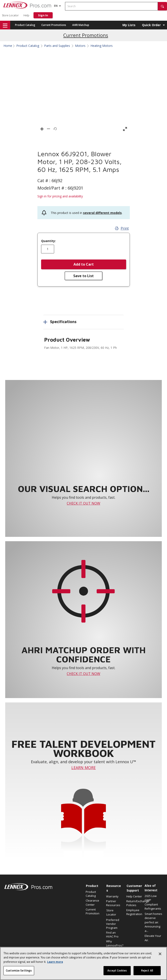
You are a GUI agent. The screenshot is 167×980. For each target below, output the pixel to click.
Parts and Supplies (57, 46)
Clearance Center (92, 902)
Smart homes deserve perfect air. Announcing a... (153, 922)
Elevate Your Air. (153, 938)
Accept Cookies (117, 970)
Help (26, 15)
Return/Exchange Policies (134, 903)
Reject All (147, 970)
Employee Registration (134, 912)
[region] (83, 963)
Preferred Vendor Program (113, 924)
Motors (80, 46)
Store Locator (10, 15)
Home (8, 46)
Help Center (134, 896)
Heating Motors (102, 46)
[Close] (160, 954)
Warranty (112, 896)
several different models (102, 213)
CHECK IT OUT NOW (83, 503)
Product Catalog (25, 25)
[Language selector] (56, 6)
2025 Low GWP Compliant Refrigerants (153, 902)
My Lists (129, 25)
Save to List (83, 276)
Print (122, 228)
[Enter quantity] (48, 249)
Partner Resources (113, 903)
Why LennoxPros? (114, 943)
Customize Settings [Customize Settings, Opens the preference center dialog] (19, 970)
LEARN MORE (83, 768)
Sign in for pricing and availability (60, 196)
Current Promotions (54, 25)
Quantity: (48, 241)
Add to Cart (84, 264)
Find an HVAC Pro (112, 934)
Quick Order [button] (151, 25)
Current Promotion (93, 911)
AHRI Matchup (81, 25)
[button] (162, 6)
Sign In (43, 15)
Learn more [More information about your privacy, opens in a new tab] (55, 962)
